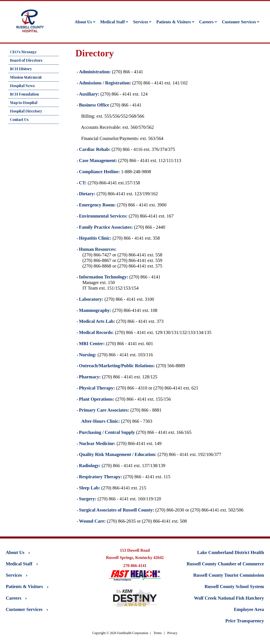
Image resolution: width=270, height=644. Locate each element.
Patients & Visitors (175, 22)
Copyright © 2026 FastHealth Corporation (120, 633)
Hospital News (22, 86)
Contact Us (19, 120)
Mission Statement (26, 77)
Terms (158, 633)
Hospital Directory (26, 111)
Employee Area (249, 609)
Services (142, 22)
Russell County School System (234, 587)
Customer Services (241, 22)
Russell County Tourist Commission (229, 575)
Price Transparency (245, 621)
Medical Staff (114, 22)
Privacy (172, 633)
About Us (85, 22)
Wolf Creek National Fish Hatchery (229, 598)
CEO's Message (23, 52)
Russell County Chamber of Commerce (225, 564)
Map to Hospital (24, 103)
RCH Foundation (24, 94)
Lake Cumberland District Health (231, 552)
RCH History (21, 69)
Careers (208, 22)
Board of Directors (26, 60)
